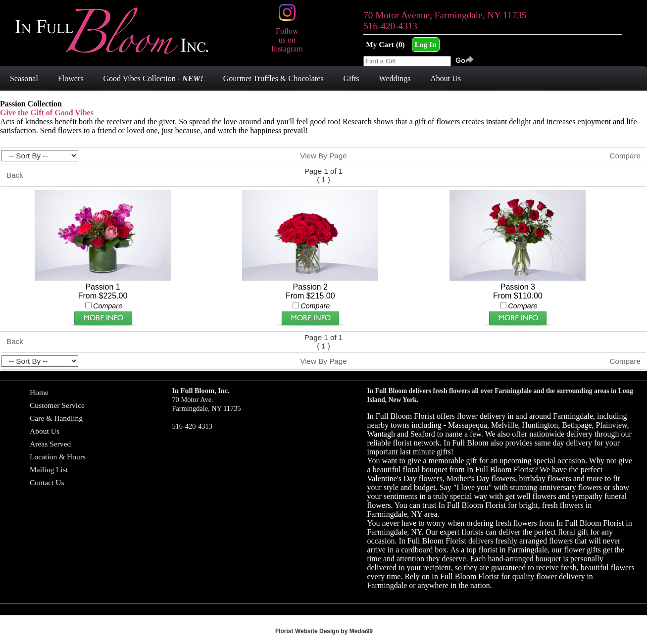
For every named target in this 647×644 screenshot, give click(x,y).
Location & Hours (58, 457)
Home (39, 392)
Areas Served (50, 444)
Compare (625, 156)
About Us (45, 431)
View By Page (323, 156)
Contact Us (47, 482)
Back (15, 175)
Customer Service (57, 405)
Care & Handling (56, 418)
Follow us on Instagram (287, 35)
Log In (426, 44)
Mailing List (49, 470)
